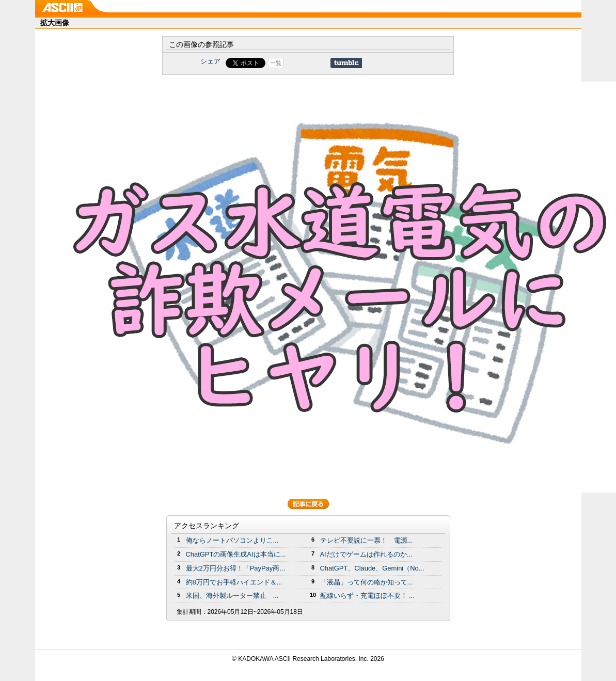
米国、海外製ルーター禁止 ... (232, 596)
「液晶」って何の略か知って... (367, 582)
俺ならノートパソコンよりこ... (232, 540)
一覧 (276, 63)
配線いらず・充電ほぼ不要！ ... (367, 596)
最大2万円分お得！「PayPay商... (236, 568)
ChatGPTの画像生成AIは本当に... (236, 554)
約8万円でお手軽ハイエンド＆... (234, 582)
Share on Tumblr (346, 63)
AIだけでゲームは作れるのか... (366, 554)
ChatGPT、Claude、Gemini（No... (372, 568)
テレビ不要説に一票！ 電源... (367, 540)
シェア (210, 61)
